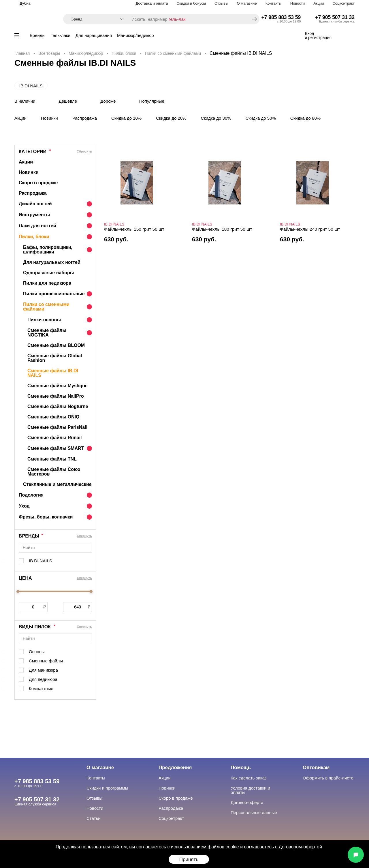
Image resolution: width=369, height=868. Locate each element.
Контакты (274, 3)
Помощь (241, 768)
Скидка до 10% (126, 118)
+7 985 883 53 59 (281, 17)
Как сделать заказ (249, 778)
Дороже (108, 101)
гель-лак (177, 19)
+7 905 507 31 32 (335, 17)
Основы (37, 652)
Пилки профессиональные (54, 294)
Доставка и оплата (152, 3)
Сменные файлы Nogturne (58, 406)
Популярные (152, 101)
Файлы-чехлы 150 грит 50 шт (134, 229)
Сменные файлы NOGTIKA (47, 333)
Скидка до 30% (216, 118)
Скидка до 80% (305, 118)
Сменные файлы (46, 661)
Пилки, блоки (124, 53)
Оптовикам (316, 768)
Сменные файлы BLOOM (56, 345)
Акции (319, 3)
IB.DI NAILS (31, 86)
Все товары (49, 53)
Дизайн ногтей (35, 204)
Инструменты (34, 215)
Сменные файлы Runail (55, 438)
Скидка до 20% (171, 118)
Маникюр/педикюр (135, 35)
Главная (22, 53)
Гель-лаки (60, 35)
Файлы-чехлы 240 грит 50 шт (310, 229)
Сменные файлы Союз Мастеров (54, 472)
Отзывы (221, 3)
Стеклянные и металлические (57, 484)
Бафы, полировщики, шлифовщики (48, 250)
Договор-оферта (247, 802)
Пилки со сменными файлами (173, 53)
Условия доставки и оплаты (250, 790)
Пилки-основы (44, 320)
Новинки (49, 118)
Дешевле (68, 101)
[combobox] (94, 19)
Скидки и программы (107, 788)
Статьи (94, 818)
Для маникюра (43, 670)
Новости (298, 3)
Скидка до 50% (261, 118)
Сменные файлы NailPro (56, 396)
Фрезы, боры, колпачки (46, 517)
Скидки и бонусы (191, 3)
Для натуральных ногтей (52, 262)
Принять (189, 859)
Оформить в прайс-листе (328, 778)
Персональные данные (254, 812)
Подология (31, 495)
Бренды (37, 35)
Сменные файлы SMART (56, 448)
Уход (24, 506)
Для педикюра (43, 679)
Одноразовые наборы (48, 273)
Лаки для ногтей (37, 226)
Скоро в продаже (38, 183)
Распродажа (85, 118)
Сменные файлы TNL (52, 459)
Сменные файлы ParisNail (57, 427)
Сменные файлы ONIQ (53, 417)
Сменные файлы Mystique (58, 386)
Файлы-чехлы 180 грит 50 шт (222, 229)
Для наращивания (94, 35)
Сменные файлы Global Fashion (55, 358)
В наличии (25, 101)
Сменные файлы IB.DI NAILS (53, 373)
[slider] (18, 591)
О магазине (247, 3)
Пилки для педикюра (47, 283)
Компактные (41, 688)
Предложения (175, 768)
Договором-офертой (300, 847)
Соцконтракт (343, 3)
